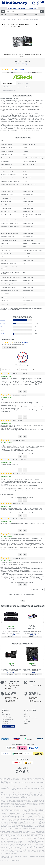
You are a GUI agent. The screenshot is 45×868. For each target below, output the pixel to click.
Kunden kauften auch (9, 91)
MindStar (21, 8)
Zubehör (27, 87)
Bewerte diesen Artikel (9, 347)
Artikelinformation (8, 83)
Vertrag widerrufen (8, 726)
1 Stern (2, 334)
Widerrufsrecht (6, 713)
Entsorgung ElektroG (8, 718)
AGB (25, 714)
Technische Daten (8, 87)
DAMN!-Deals (32, 8)
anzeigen (25, 342)
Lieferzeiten (5, 716)
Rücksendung (6, 714)
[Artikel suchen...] (22, 12)
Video (19, 87)
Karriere (26, 723)
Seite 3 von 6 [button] (35, 589)
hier (11, 858)
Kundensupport (6, 721)
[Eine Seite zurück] (28, 589)
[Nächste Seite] (43, 589)
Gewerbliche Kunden (8, 720)
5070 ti (26, 15)
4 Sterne (3, 323)
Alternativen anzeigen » (22, 64)
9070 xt (16, 15)
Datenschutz (27, 716)
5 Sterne (3, 320)
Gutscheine (27, 721)
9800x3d (4, 15)
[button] (3, 12)
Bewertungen (20, 69)
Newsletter (5, 723)
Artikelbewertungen (23, 83)
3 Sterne (3, 327)
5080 (36, 15)
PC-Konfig (12, 8)
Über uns (26, 720)
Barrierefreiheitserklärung (31, 718)
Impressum (27, 713)
